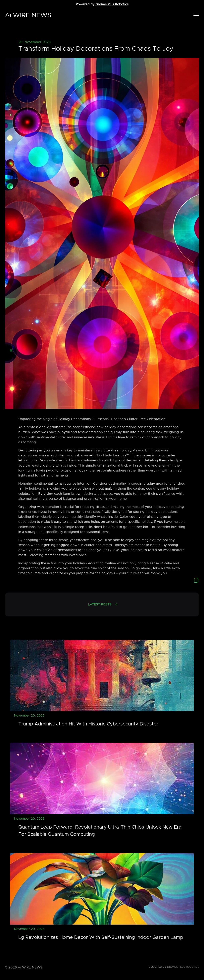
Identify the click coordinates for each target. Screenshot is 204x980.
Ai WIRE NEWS (28, 15)
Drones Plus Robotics (112, 4)
